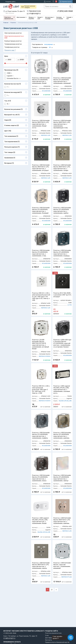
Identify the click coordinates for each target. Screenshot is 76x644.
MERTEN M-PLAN (67, 577)
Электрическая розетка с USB (14, 37)
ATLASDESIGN (46, 91)
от (6, 59)
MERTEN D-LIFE (46, 135)
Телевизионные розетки (13, 44)
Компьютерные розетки (13, 41)
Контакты (49, 640)
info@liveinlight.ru (9, 638)
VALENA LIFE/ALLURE (65, 400)
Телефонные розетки (12, 47)
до (18, 59)
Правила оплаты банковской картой (57, 642)
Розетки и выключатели (53, 633)
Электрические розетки (13, 33)
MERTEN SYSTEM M (45, 356)
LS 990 (70, 305)
